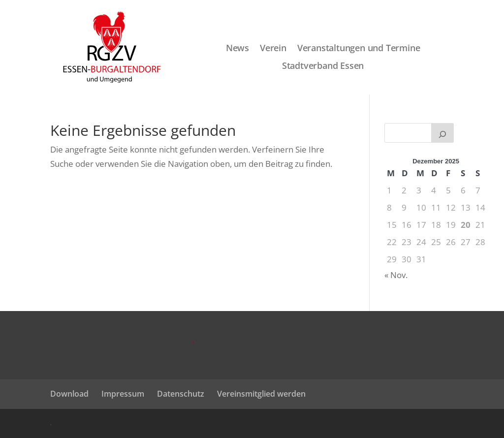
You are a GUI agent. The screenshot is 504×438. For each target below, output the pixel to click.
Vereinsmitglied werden (261, 394)
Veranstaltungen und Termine (359, 48)
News (237, 48)
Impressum (123, 394)
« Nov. (396, 275)
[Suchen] (442, 133)
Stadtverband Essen (323, 66)
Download (69, 394)
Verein (273, 48)
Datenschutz (181, 394)
